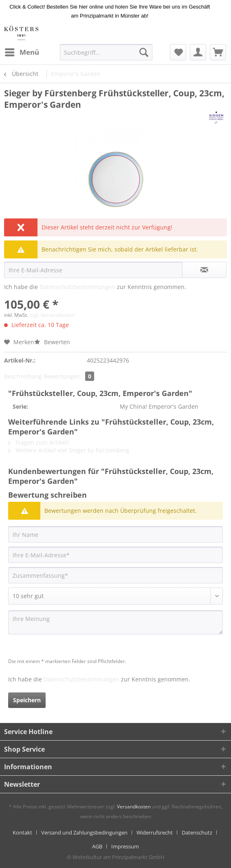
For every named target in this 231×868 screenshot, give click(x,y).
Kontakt (22, 832)
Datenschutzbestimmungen (77, 287)
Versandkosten (134, 807)
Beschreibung (23, 376)
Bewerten (52, 342)
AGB (97, 846)
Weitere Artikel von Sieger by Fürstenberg (69, 450)
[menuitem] (22, 52)
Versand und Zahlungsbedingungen (84, 832)
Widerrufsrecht (155, 832)
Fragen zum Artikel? (39, 442)
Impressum (125, 846)
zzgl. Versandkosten (52, 315)
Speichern (27, 700)
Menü (22, 51)
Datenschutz (197, 832)
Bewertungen (69, 376)
